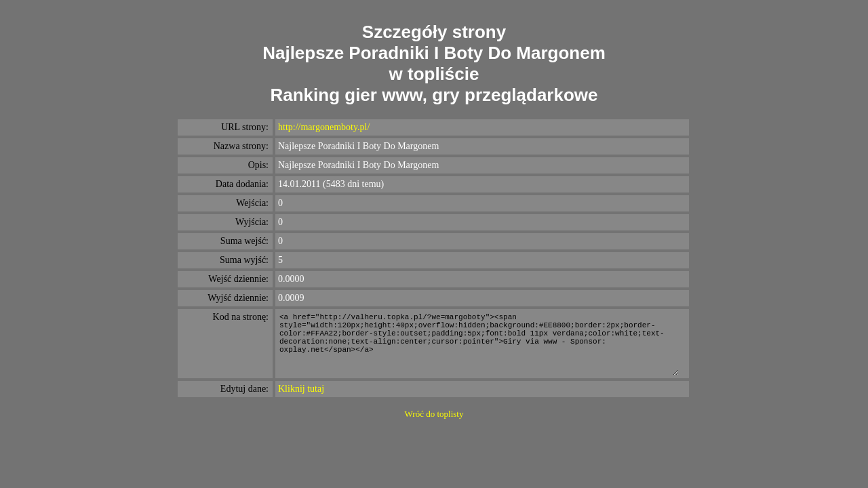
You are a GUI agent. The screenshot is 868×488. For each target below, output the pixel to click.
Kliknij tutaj (301, 389)
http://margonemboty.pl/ (324, 127)
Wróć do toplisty (434, 414)
